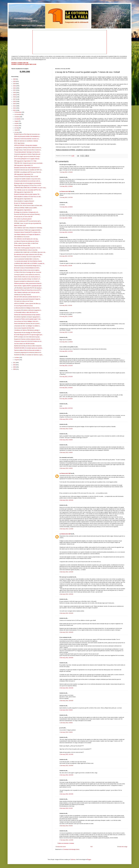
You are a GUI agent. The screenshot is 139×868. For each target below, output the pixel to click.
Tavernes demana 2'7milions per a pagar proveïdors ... (28, 230)
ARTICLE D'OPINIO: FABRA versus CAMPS (26, 208)
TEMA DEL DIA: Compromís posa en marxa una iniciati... (29, 163)
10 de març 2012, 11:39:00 (66, 529)
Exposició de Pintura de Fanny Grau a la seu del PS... (28, 290)
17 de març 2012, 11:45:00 (66, 840)
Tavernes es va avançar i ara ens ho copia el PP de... (28, 257)
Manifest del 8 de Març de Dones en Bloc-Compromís (28, 346)
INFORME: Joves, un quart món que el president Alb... (28, 223)
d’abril (16, 130)
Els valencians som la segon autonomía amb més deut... (29, 255)
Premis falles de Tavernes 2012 (22, 246)
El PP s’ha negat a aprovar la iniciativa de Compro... (27, 157)
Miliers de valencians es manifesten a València (26, 141)
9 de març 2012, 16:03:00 (66, 399)
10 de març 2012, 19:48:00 (66, 701)
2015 (15, 104)
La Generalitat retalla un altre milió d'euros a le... (27, 312)
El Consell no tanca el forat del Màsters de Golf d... (27, 268)
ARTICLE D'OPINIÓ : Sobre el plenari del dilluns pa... (28, 304)
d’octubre (17, 117)
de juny (16, 126)
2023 (15, 86)
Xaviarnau (73, 860)
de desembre (18, 112)
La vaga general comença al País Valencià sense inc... (28, 148)
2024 (15, 84)
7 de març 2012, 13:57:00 (66, 197)
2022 (15, 88)
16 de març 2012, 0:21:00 (66, 808)
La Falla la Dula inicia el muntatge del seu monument (28, 272)
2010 (15, 365)
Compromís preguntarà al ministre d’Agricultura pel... (28, 154)
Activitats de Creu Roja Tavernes (22, 295)
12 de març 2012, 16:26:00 (66, 775)
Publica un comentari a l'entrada (66, 843)
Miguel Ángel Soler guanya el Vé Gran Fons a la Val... (28, 185)
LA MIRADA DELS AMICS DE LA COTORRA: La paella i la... (30, 263)
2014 (15, 106)
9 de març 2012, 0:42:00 (66, 266)
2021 (15, 90)
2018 (15, 97)
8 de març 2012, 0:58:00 (66, 218)
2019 (15, 95)
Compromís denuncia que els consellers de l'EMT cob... (28, 170)
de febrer (17, 358)
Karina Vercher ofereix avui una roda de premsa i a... (28, 277)
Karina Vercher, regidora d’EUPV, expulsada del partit (28, 286)
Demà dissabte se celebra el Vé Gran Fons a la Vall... (28, 197)
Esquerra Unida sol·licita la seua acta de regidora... (27, 270)
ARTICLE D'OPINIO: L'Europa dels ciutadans (26, 145)
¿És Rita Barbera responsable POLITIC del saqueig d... (28, 288)
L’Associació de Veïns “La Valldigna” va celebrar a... (27, 326)
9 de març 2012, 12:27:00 (66, 351)
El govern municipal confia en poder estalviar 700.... (27, 194)
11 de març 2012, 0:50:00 (66, 723)
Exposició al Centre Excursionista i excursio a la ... (27, 139)
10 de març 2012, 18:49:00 (66, 658)
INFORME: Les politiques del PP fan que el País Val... (28, 172)
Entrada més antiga (122, 847)
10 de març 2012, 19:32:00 (66, 688)
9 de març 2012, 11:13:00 (66, 332)
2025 (15, 81)
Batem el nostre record (20, 226)
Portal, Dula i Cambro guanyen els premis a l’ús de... (28, 248)
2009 (15, 367)
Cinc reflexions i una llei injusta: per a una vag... (26, 239)
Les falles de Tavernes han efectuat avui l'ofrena (26, 241)
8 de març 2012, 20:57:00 (66, 256)
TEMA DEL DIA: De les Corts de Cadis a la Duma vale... (28, 205)
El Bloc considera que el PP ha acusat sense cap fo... (28, 221)
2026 (15, 79)
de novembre (18, 114)
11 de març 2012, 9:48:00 (66, 732)
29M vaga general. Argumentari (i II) (23, 199)
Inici (91, 847)
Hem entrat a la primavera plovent (23, 219)
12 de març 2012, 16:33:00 (66, 794)
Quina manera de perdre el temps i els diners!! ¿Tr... (27, 279)
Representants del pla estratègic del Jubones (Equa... (28, 332)
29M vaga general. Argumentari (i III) (24, 192)
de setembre (18, 119)
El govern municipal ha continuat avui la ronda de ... (27, 281)
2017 (15, 99)
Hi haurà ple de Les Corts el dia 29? (23, 217)
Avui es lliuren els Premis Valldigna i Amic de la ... (27, 321)
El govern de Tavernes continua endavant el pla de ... (28, 339)
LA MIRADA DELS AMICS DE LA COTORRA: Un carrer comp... (30, 188)
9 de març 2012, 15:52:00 (66, 388)
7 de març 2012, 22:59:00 (66, 207)
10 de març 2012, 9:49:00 (66, 452)
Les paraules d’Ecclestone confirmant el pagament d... (28, 310)
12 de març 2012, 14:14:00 (66, 754)
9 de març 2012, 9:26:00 (66, 305)
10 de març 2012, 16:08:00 (66, 632)
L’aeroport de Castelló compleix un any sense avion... (28, 179)
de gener (17, 360)
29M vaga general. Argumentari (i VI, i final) (25, 161)
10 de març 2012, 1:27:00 (66, 419)
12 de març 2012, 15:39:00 (66, 766)
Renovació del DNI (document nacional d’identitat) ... (28, 214)
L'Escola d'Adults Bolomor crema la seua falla (26, 250)
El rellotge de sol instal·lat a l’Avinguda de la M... (26, 212)
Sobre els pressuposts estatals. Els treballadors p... (27, 136)
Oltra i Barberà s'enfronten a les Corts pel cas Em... (27, 292)
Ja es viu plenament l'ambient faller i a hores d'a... (27, 259)
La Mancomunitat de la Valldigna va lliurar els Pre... (27, 308)
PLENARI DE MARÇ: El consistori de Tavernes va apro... (29, 355)
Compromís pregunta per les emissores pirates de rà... (28, 352)
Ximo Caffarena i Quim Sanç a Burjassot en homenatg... (28, 228)
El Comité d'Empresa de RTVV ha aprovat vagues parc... (29, 335)
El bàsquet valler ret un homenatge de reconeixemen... (28, 183)
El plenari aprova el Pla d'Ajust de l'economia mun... (27, 134)
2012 (15, 110)
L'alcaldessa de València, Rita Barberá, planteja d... (27, 330)
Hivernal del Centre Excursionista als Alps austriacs (27, 315)
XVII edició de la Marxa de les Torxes (24, 301)
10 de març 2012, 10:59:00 (66, 500)
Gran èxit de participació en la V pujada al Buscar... (27, 159)
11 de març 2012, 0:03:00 (66, 710)
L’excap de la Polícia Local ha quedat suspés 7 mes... (28, 319)
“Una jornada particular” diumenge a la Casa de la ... (28, 152)
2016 (15, 101)
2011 (15, 363)
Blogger (89, 860)
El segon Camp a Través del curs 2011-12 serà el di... (28, 150)
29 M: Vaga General (19, 143)
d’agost (16, 121)
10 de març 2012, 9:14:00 (66, 429)
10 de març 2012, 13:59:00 (66, 594)
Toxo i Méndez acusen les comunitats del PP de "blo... (28, 190)
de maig (17, 128)
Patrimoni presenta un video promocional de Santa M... (28, 283)
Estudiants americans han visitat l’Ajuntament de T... (27, 168)
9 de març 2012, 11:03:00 (66, 317)
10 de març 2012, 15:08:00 (66, 613)
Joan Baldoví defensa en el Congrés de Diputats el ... (28, 235)
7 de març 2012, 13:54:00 (66, 172)
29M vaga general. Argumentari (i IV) (24, 174)
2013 (15, 108)
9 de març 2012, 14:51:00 (66, 377)
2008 (15, 369)
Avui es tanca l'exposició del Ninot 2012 (24, 328)
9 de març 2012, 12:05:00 (66, 342)
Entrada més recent (61, 847)
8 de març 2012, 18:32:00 (66, 232)
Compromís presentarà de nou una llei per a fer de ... (28, 181)
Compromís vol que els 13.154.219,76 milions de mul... (28, 341)
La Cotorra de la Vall (65, 191)
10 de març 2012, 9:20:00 (66, 440)
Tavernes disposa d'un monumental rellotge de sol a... (28, 266)
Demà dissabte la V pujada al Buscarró (24, 201)
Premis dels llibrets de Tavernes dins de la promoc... (27, 324)
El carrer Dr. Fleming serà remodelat (23, 203)
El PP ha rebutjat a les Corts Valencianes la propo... (27, 337)
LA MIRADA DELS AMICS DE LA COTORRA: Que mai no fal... (30, 252)
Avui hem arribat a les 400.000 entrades (24, 344)
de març (17, 132)
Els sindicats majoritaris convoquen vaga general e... (28, 317)
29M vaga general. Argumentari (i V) (23, 165)
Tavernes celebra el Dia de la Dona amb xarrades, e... (28, 350)
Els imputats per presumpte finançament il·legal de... (28, 299)
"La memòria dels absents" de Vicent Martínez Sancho (28, 261)
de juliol (17, 123)
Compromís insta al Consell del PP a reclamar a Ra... (28, 232)
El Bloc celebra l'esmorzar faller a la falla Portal (26, 243)
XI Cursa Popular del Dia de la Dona (23, 306)
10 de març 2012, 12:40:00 (66, 572)
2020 (15, 93)
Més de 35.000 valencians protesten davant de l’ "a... (28, 297)
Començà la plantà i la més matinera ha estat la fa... (27, 275)
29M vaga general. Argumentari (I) (23, 210)
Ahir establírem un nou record (22, 237)
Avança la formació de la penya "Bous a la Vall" (26, 177)
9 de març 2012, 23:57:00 (66, 408)
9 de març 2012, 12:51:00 (66, 366)
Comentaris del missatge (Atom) (71, 849)
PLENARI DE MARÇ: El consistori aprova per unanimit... (29, 348)
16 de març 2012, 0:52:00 (66, 826)
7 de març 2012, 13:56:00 (66, 186)
